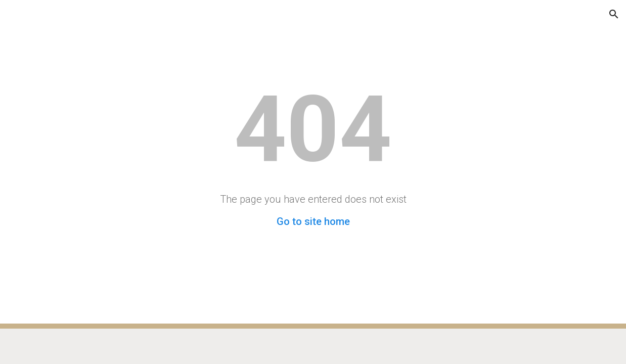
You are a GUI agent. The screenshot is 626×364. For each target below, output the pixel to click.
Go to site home (313, 221)
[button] (12, 14)
